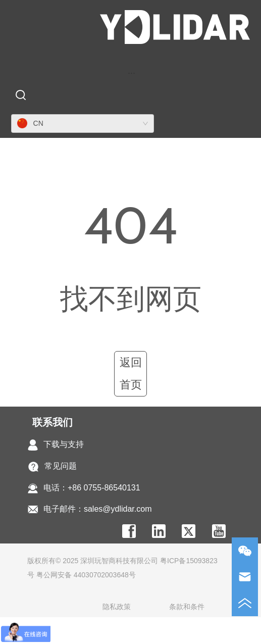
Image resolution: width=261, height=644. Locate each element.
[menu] (132, 73)
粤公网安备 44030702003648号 (86, 575)
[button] (132, 73)
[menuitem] (132, 73)
